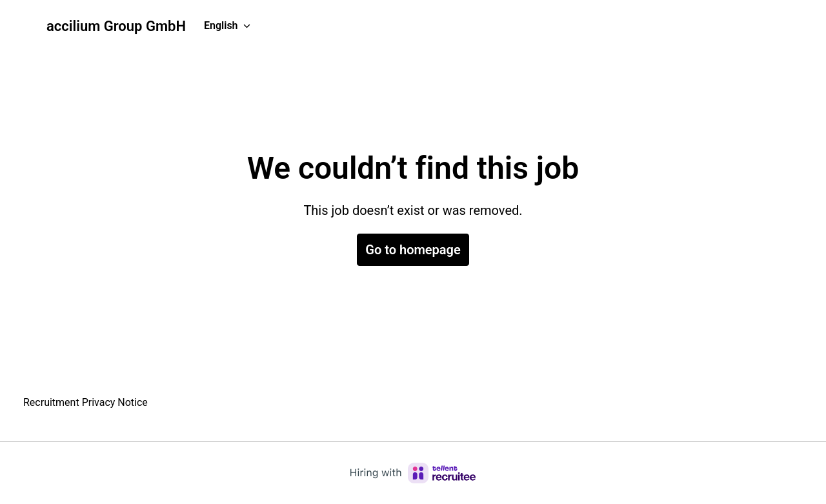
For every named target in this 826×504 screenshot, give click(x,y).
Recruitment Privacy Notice (86, 402)
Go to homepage (413, 250)
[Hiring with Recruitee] (413, 473)
